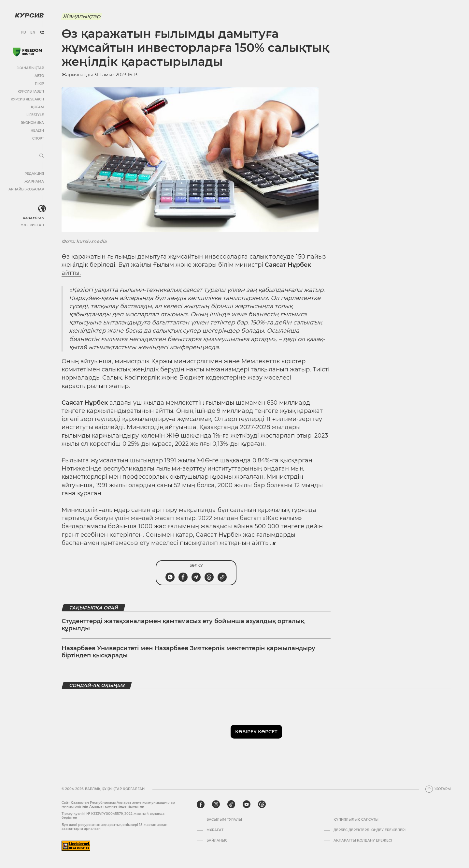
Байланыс (217, 841)
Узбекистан (32, 225)
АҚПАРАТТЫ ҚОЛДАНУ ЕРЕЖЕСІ (363, 841)
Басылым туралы (224, 820)
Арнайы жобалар (26, 189)
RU (24, 33)
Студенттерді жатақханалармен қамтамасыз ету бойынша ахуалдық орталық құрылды (183, 625)
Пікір (39, 84)
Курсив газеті (31, 91)
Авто (39, 76)
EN (33, 33)
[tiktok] (231, 804)
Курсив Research (27, 99)
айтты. (71, 273)
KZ (42, 33)
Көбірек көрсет (256, 732)
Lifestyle (35, 115)
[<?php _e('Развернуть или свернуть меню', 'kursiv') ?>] (42, 209)
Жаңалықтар (31, 68)
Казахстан (33, 218)
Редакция (34, 174)
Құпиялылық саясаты (356, 820)
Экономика (32, 123)
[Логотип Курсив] (29, 15)
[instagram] (216, 804)
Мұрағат (215, 830)
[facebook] (201, 804)
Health (37, 131)
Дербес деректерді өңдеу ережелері (370, 830)
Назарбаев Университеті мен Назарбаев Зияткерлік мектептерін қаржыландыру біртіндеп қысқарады (188, 652)
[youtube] (247, 804)
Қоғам (37, 107)
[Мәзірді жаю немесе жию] (42, 156)
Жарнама (34, 181)
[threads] (262, 804)
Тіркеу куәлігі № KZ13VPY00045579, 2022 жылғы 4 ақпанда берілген (113, 816)
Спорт (38, 138)
